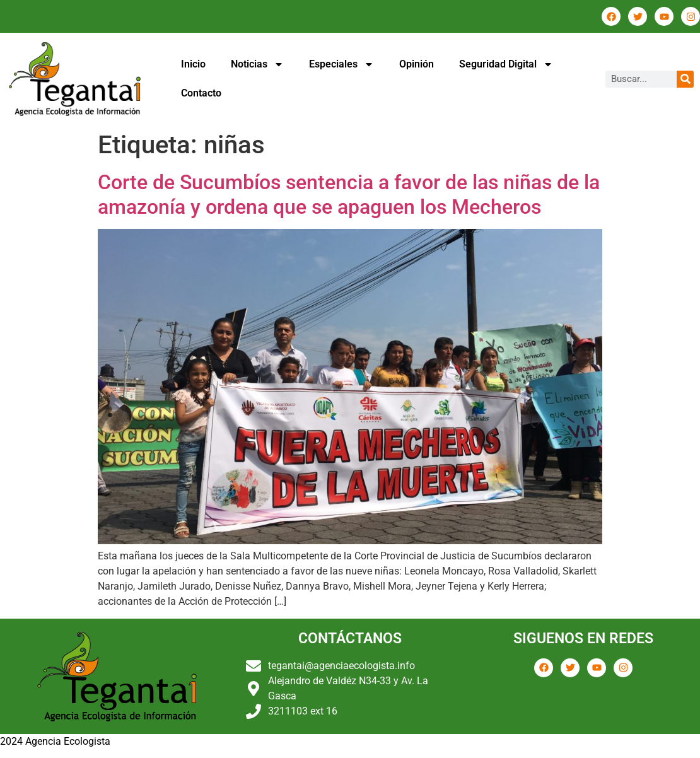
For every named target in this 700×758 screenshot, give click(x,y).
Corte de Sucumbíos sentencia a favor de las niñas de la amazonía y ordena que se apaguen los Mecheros (349, 194)
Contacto (201, 93)
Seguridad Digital (506, 64)
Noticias (257, 64)
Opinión (417, 64)
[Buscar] (685, 79)
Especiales (341, 64)
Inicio (193, 64)
